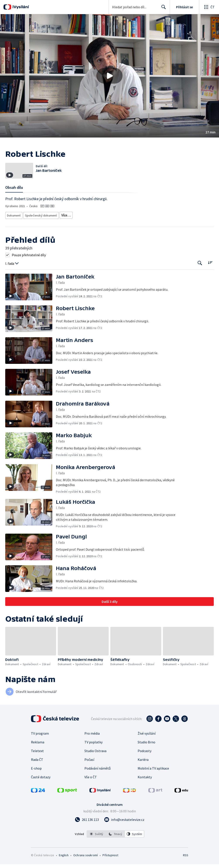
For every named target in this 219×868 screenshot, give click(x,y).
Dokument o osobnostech (74, 219)
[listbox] (115, 844)
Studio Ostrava (95, 761)
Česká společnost (51, 226)
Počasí (89, 770)
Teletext (37, 761)
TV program (40, 743)
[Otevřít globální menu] (209, 7)
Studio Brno (146, 752)
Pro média (92, 743)
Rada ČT (37, 770)
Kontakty (145, 787)
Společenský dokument (40, 219)
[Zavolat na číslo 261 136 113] (87, 830)
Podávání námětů (98, 778)
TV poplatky (93, 752)
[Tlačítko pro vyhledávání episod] (200, 273)
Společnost (129, 219)
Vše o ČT (91, 787)
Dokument (14, 219)
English (64, 865)
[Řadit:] (210, 273)
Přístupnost (110, 865)
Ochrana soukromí (86, 865)
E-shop (36, 778)
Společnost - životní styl (22, 226)
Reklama (38, 752)
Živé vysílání (147, 743)
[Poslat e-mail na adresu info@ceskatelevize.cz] (124, 830)
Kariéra (143, 770)
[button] (109, 76)
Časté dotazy (41, 787)
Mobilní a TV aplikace (153, 778)
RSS (186, 865)
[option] (96, 844)
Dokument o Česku (106, 219)
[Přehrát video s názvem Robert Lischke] (109, 76)
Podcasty (145, 761)
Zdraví (145, 219)
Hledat (162, 9)
